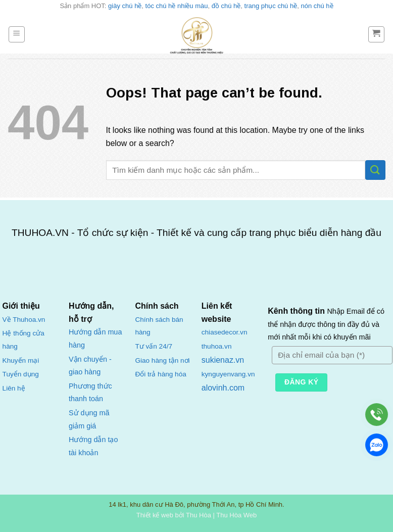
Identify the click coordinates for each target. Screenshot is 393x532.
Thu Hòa (199, 515)
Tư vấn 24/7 (154, 346)
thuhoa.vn (217, 346)
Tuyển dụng (21, 374)
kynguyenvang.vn (228, 374)
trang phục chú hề (271, 6)
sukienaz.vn (223, 360)
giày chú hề (125, 6)
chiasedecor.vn (225, 332)
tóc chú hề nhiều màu (177, 6)
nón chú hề (317, 6)
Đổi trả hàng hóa (160, 374)
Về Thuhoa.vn (24, 320)
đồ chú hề (226, 6)
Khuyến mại (21, 360)
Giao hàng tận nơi (162, 360)
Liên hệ (14, 388)
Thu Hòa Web (236, 515)
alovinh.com (223, 388)
